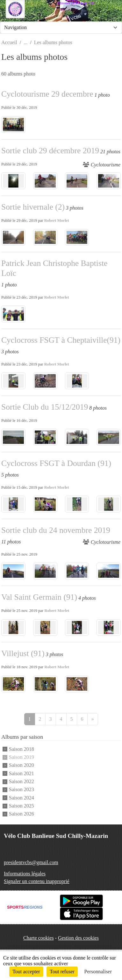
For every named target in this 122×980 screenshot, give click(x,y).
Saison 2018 (22, 749)
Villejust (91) (23, 653)
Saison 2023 (22, 790)
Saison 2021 (22, 773)
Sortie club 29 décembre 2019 (50, 151)
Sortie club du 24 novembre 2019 (56, 530)
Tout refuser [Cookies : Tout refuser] (62, 972)
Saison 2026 (22, 814)
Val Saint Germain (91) (39, 597)
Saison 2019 (22, 757)
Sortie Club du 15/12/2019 (45, 407)
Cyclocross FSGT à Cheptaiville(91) (61, 340)
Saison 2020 (22, 765)
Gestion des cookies (78, 938)
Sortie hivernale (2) (33, 207)
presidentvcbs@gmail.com (31, 862)
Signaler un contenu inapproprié (37, 881)
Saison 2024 (22, 798)
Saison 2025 (22, 806)
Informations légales (25, 874)
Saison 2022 (22, 781)
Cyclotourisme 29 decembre (47, 94)
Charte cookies (39, 938)
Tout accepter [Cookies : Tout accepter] (26, 972)
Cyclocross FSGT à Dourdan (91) (56, 463)
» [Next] (93, 719)
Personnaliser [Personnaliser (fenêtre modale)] (98, 972)
